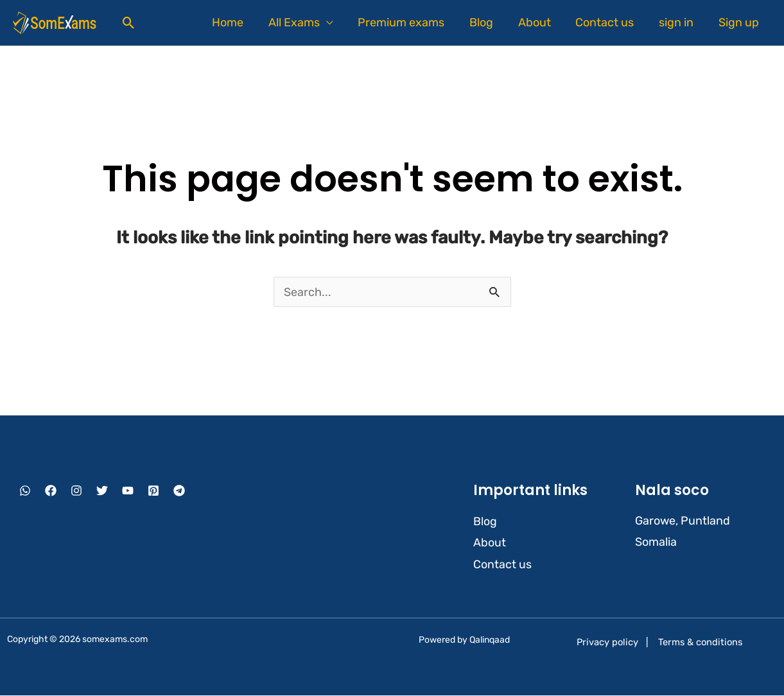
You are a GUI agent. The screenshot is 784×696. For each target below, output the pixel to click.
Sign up (739, 22)
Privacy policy (607, 643)
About (540, 22)
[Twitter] (102, 491)
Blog (489, 22)
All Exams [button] (305, 22)
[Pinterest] (153, 491)
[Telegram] (179, 491)
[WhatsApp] (25, 491)
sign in (679, 22)
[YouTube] (128, 491)
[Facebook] (51, 491)
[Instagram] (76, 491)
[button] (129, 23)
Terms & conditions (700, 643)
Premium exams (411, 22)
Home (240, 22)
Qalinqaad (490, 640)
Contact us (609, 22)
